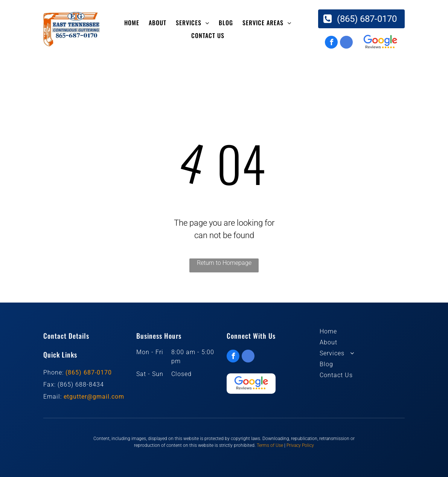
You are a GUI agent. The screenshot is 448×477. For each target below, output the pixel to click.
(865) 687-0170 (89, 372)
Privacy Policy (300, 445)
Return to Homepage (224, 263)
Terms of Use (270, 445)
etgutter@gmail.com (94, 397)
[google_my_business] (346, 43)
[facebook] (331, 43)
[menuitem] (133, 23)
